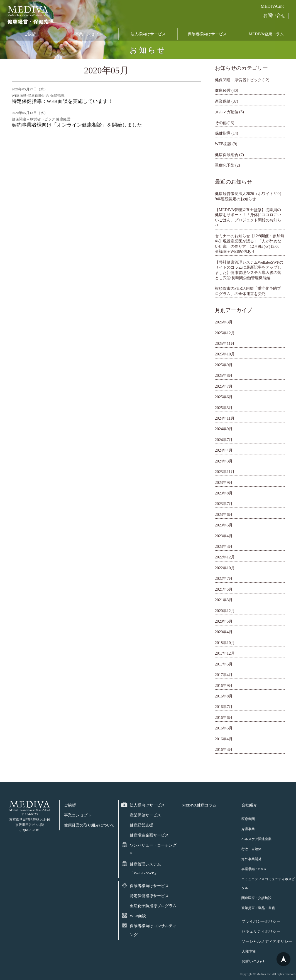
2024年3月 (224, 461)
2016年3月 (224, 749)
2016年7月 (224, 707)
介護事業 (248, 829)
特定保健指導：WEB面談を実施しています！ (62, 101)
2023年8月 (224, 493)
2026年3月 (224, 322)
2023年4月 (224, 536)
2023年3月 (224, 546)
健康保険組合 (227, 155)
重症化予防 (225, 165)
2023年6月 (224, 514)
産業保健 (223, 101)
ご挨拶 (30, 34)
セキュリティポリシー (261, 931)
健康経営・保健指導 (30, 22)
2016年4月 (224, 739)
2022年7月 (224, 578)
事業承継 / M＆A (254, 869)
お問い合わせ (253, 962)
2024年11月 (225, 418)
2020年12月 (225, 611)
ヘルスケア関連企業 (256, 839)
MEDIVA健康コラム (266, 34)
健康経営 (223, 90)
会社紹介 (249, 805)
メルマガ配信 (227, 112)
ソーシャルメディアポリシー (267, 941)
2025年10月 (225, 354)
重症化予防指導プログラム (153, 906)
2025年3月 (224, 408)
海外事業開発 (251, 859)
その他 (221, 123)
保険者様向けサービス (207, 34)
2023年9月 (224, 482)
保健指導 (223, 133)
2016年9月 (224, 685)
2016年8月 (224, 696)
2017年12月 (225, 653)
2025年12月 (225, 333)
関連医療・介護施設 (256, 898)
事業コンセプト (89, 34)
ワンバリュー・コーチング (153, 849)
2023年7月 (224, 504)
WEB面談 (223, 144)
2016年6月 (224, 717)
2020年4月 (224, 632)
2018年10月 (225, 643)
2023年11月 (225, 472)
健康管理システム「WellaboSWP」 (145, 869)
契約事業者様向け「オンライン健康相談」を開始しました (77, 125)
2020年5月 (224, 621)
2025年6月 (224, 397)
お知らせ (148, 50)
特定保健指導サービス (149, 896)
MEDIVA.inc (272, 6)
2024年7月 (224, 440)
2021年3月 (224, 600)
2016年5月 (224, 728)
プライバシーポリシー (261, 921)
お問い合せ (274, 15)
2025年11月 (225, 343)
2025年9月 (224, 365)
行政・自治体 (251, 849)
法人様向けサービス (148, 34)
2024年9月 (224, 429)
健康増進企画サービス (149, 835)
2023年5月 (224, 525)
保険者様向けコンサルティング (153, 930)
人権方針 (249, 951)
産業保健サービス (145, 815)
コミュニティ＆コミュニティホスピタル (268, 884)
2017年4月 (224, 675)
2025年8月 (224, 375)
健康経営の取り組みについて (89, 825)
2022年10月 (225, 568)
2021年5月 (224, 589)
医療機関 (248, 819)
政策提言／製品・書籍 (258, 908)
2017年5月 (224, 664)
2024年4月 (224, 450)
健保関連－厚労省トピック (238, 80)
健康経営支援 (141, 825)
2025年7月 (224, 386)
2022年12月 (225, 557)
